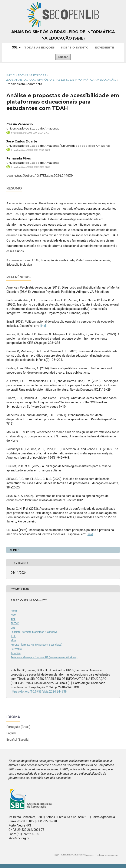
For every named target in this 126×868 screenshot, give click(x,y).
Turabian (16, 653)
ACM (13, 615)
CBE (13, 628)
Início (11, 75)
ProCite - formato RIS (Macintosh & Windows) (36, 645)
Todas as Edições (39, 47)
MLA (13, 640)
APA (13, 619)
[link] (43, 326)
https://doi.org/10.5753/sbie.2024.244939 (43, 176)
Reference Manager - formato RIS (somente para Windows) (44, 657)
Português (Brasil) (18, 727)
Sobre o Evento (75, 47)
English (11, 733)
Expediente (105, 47)
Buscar (63, 57)
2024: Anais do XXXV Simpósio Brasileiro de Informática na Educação (61, 80)
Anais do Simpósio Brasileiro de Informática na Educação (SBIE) (63, 35)
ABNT (14, 611)
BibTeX (15, 623)
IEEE (13, 636)
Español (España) (18, 740)
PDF (16, 550)
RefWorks (16, 649)
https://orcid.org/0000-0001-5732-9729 (30, 150)
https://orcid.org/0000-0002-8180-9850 (31, 167)
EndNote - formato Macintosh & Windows (34, 632)
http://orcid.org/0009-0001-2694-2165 (30, 133)
